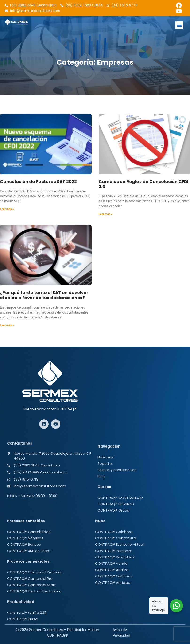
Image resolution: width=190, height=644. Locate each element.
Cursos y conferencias (117, 470)
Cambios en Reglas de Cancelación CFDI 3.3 (143, 184)
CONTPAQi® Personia (113, 551)
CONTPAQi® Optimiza (114, 576)
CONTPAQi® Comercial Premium (35, 572)
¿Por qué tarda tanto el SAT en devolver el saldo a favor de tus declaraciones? (44, 295)
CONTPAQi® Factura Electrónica (34, 591)
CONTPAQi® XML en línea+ (29, 551)
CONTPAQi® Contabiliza (116, 538)
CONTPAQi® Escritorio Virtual (119, 544)
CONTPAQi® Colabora (114, 532)
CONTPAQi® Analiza (112, 570)
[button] (179, 25)
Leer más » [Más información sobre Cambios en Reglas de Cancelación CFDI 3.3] (106, 214)
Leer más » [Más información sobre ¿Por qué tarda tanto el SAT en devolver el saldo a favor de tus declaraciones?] (7, 325)
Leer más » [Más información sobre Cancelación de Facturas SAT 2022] (7, 209)
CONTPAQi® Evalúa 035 (27, 613)
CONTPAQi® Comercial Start (31, 585)
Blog (101, 476)
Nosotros (105, 457)
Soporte (105, 463)
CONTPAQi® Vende (111, 563)
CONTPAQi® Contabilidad (29, 532)
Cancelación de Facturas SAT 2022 (38, 181)
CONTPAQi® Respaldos (115, 557)
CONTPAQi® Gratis (113, 510)
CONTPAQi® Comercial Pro (30, 578)
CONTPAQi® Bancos (24, 544)
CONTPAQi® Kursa (22, 619)
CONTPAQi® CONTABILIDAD (120, 498)
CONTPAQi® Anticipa (113, 582)
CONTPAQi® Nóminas (25, 538)
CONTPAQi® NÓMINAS (116, 504)
